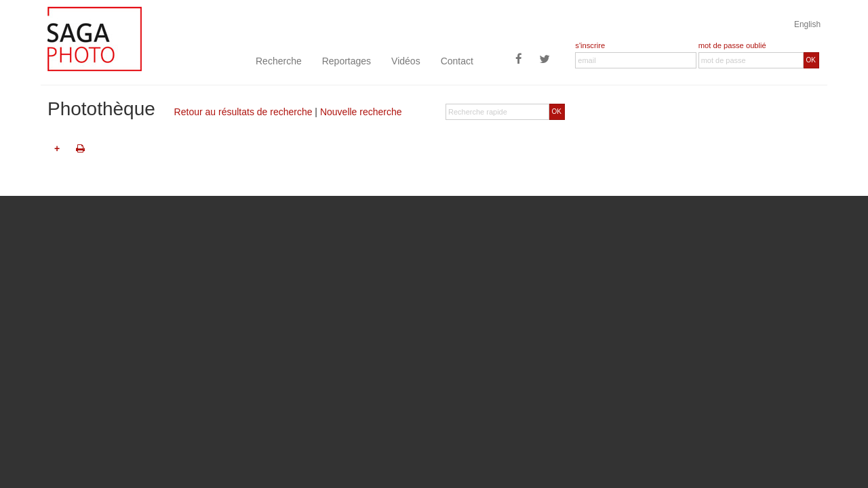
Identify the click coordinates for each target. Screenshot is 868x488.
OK (811, 60)
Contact (457, 61)
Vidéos (406, 61)
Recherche (279, 61)
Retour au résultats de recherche (243, 112)
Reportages (347, 61)
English (807, 24)
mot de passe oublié (732, 45)
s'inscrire (590, 45)
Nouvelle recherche (361, 112)
